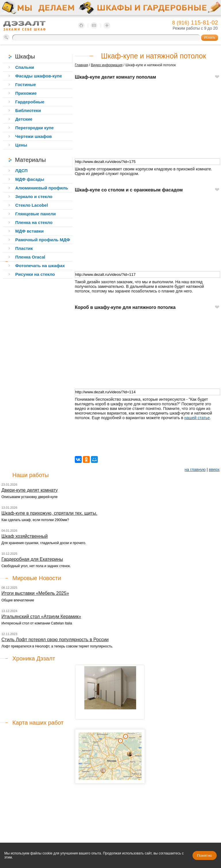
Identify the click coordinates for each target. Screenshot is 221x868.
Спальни (25, 67)
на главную (195, 470)
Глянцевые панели (36, 214)
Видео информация (107, 65)
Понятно (205, 855)
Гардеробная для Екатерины (32, 559)
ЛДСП (21, 171)
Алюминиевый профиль (42, 188)
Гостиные (26, 84)
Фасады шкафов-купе (39, 76)
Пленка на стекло (34, 222)
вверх (214, 470)
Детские (24, 119)
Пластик (24, 248)
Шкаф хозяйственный (25, 536)
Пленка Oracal (30, 257)
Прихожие (26, 93)
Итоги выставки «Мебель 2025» (35, 593)
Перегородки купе (35, 128)
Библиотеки (28, 110)
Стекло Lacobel (32, 205)
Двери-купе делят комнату (30, 490)
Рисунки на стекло (35, 274)
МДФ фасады (30, 179)
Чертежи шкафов (34, 136)
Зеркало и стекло (34, 196)
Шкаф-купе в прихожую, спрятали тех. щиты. (49, 513)
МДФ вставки (29, 231)
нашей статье (197, 418)
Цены (21, 145)
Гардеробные (30, 102)
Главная (81, 65)
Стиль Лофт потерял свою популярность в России (55, 640)
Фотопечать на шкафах (40, 266)
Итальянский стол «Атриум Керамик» (41, 617)
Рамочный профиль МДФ (43, 240)
